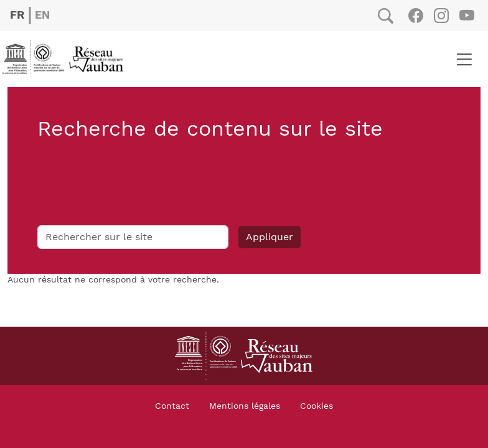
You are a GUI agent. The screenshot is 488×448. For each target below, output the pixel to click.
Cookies (317, 406)
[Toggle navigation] (464, 59)
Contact (172, 406)
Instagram (441, 16)
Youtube (467, 16)
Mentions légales (245, 406)
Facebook (415, 16)
